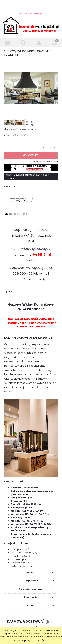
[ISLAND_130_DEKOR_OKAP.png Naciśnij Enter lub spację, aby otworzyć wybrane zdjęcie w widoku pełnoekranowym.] (31, 88)
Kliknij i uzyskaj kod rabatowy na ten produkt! (28, 177)
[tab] (31, 292)
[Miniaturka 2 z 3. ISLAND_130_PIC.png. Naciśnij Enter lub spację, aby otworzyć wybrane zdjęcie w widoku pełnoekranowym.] (19, 123)
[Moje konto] (39, 43)
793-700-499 (23, 274)
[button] (8, 43)
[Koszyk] (54, 43)
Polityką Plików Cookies (28, 634)
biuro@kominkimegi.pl (31, 279)
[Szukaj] (23, 43)
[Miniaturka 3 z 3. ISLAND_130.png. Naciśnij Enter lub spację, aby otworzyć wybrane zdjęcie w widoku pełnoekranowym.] (29, 123)
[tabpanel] (31, 434)
